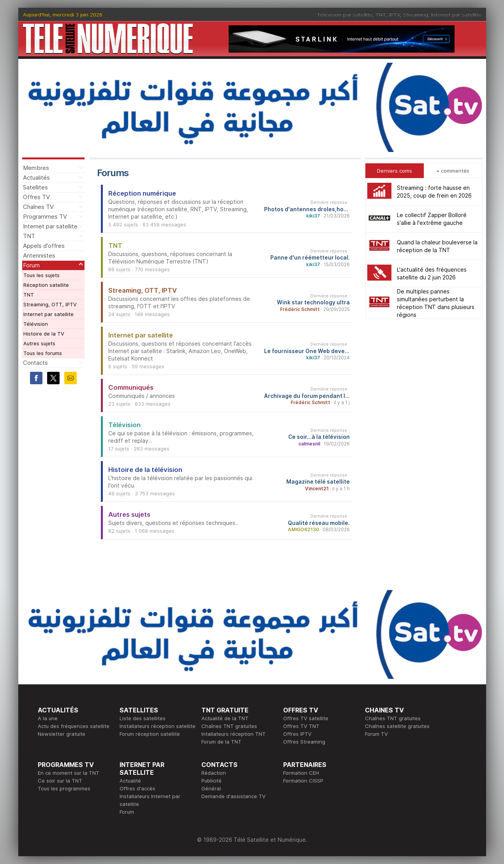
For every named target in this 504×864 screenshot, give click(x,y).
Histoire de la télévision (145, 470)
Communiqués (131, 387)
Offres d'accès (137, 788)
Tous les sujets (41, 275)
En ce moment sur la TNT (69, 773)
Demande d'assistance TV (233, 796)
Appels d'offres (44, 246)
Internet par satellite (456, 14)
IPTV (395, 14)
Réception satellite (46, 285)
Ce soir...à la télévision (319, 437)
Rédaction (214, 773)
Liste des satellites (143, 718)
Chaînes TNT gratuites (229, 726)
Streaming (416, 14)
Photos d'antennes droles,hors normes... (307, 209)
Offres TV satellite (306, 718)
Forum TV (376, 734)
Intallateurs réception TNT (233, 734)
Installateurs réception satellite (158, 726)
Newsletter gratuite (62, 734)
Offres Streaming (304, 742)
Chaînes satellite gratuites (397, 726)
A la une (48, 718)
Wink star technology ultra (313, 302)
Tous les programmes (64, 788)
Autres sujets (39, 343)
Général (211, 788)
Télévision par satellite (345, 14)
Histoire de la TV (44, 334)
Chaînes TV (38, 207)
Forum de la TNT (221, 742)
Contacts (35, 363)
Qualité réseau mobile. (319, 523)
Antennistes (39, 255)
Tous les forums (43, 353)
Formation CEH (301, 773)
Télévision (36, 324)
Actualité (130, 781)
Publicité (211, 781)
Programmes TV (45, 216)
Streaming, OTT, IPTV (50, 304)
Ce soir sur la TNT (60, 781)
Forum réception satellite (150, 734)
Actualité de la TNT (225, 718)
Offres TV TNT (301, 726)
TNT (381, 14)
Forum (31, 265)
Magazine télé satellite (318, 482)
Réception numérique (142, 193)
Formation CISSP (303, 781)
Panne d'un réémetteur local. (310, 258)
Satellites (35, 187)
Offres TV (36, 197)
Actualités (36, 178)
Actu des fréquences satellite (74, 726)
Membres (36, 168)
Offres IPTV (297, 734)
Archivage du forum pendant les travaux (307, 396)
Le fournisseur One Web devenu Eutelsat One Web (307, 351)
